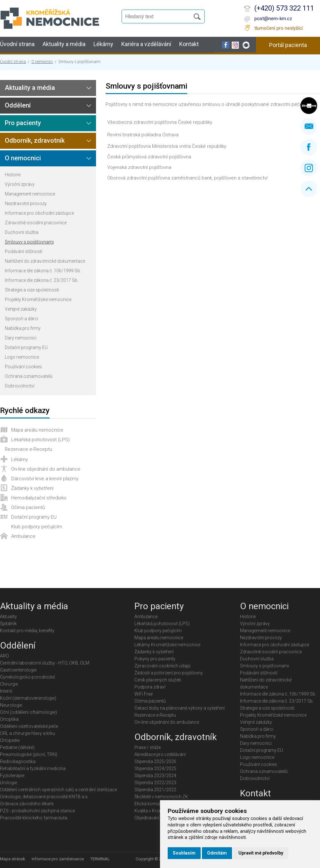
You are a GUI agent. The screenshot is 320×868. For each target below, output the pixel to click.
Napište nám (309, 126)
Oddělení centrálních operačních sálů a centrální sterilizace (58, 790)
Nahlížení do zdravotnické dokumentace (45, 261)
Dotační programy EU (26, 347)
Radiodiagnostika (18, 761)
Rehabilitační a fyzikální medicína (33, 768)
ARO (4, 656)
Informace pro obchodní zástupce (39, 213)
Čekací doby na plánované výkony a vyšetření (180, 708)
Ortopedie (10, 740)
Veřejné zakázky (21, 309)
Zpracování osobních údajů (162, 666)
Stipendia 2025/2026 (155, 761)
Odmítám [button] (217, 853)
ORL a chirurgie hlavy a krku (28, 733)
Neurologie (11, 705)
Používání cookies (23, 367)
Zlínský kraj (309, 106)
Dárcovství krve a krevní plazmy (45, 479)
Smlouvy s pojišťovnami (29, 242)
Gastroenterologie (18, 670)
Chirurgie (9, 684)
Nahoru (309, 189)
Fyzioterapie (12, 776)
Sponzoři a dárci (21, 319)
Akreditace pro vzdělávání (160, 754)
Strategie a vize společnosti (32, 290)
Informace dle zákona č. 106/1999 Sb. (43, 271)
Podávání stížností (24, 251)
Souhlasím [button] (184, 853)
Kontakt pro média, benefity (27, 631)
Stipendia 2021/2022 (155, 790)
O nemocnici (42, 62)
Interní (6, 691)
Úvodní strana (17, 44)
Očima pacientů (28, 507)
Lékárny (103, 44)
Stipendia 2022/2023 (155, 783)
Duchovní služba (22, 232)
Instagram (309, 168)
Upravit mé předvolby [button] (261, 853)
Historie (13, 175)
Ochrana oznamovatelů (29, 376)
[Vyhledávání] (159, 17)
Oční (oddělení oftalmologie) (28, 712)
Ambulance (23, 536)
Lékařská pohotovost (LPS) (40, 440)
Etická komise (148, 804)
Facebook (309, 147)
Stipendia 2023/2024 (155, 776)
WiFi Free (144, 694)
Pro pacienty (23, 123)
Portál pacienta (288, 45)
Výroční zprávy (20, 184)
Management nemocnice (30, 194)
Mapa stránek (13, 859)
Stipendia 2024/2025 (155, 768)
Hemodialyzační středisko (39, 498)
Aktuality (8, 617)
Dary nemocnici (21, 338)
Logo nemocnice (22, 357)
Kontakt (189, 44)
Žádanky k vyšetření (32, 488)
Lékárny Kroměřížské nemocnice (167, 645)
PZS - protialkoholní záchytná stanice (37, 811)
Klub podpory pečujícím (37, 527)
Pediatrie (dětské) (17, 747)
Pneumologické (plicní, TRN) (29, 754)
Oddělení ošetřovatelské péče (29, 726)
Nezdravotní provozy (26, 203)
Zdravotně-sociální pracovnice (36, 223)
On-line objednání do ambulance (46, 469)
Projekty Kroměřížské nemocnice (38, 299)
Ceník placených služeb (158, 680)
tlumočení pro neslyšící (279, 28)
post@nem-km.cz (273, 19)
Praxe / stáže (148, 747)
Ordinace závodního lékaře (27, 804)
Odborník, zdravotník (35, 140)
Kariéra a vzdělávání (146, 44)
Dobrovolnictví (20, 386)
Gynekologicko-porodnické (27, 677)
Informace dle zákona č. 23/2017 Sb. (42, 280)
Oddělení (18, 105)
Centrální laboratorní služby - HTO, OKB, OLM (45, 663)
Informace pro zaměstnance (58, 859)
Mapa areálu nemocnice (37, 430)
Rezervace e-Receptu (28, 449)
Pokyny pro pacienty (155, 659)
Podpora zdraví (150, 687)
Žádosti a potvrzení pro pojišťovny (169, 673)
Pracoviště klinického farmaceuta (34, 818)
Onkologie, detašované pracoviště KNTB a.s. (44, 797)
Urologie (8, 783)
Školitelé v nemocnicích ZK (161, 797)
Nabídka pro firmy (23, 328)
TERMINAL (100, 859)
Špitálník (8, 624)
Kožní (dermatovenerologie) (28, 698)
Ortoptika (9, 719)
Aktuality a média (64, 44)
